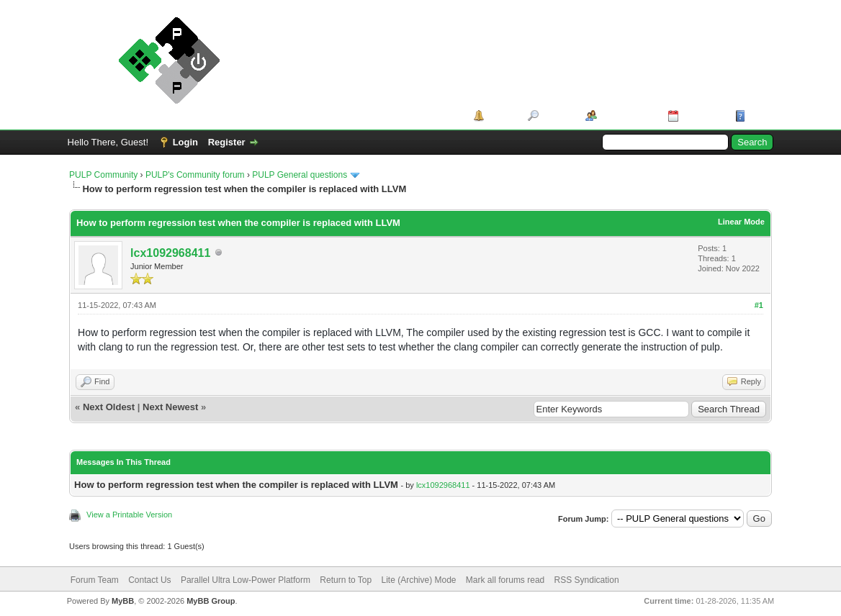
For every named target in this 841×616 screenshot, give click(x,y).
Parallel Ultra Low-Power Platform (246, 580)
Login (185, 142)
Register (227, 142)
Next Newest (170, 407)
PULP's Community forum (195, 175)
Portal (501, 115)
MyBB (123, 601)
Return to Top (346, 580)
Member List (628, 115)
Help (759, 115)
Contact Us (149, 580)
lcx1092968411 (170, 253)
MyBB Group (211, 601)
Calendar (702, 115)
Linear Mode (741, 222)
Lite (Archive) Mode (418, 580)
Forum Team (95, 580)
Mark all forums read (505, 580)
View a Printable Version (129, 515)
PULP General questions (300, 175)
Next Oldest (109, 407)
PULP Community (103, 175)
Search (557, 115)
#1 (759, 305)
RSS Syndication (587, 580)
